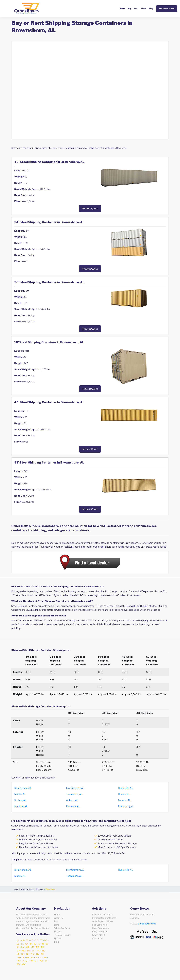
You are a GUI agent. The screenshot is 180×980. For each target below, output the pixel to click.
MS (29, 951)
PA (32, 957)
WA (41, 961)
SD (45, 957)
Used (144, 9)
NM (33, 954)
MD (33, 947)
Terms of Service (63, 935)
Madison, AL (21, 806)
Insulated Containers (103, 915)
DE (18, 944)
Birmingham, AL (23, 788)
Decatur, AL (124, 800)
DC (46, 940)
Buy (129, 9)
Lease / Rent (99, 935)
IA (31, 944)
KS (47, 944)
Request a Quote (167, 9)
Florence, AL (73, 806)
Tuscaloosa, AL (74, 794)
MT (34, 951)
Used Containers (100, 928)
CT (41, 940)
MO (24, 951)
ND (44, 951)
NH (23, 954)
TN (18, 961)
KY (18, 947)
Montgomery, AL (75, 788)
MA (27, 947)
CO (36, 940)
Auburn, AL (72, 800)
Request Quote (90, 209)
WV (18, 964)
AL (18, 940)
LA (22, 947)
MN (18, 951)
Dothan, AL (20, 800)
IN (43, 944)
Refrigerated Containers (104, 918)
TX (23, 961)
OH (18, 957)
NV (38, 954)
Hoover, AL (124, 794)
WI (46, 961)
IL (39, 944)
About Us (59, 918)
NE (18, 954)
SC (41, 957)
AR (22, 940)
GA (27, 944)
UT (27, 961)
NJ (28, 954)
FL (22, 944)
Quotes (58, 938)
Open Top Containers (103, 921)
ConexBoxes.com (147, 924)
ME (38, 947)
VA (32, 961)
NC (39, 951)
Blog (151, 9)
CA (32, 940)
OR (28, 957)
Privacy (58, 932)
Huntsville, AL (126, 788)
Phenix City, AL (126, 806)
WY (24, 964)
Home (122, 9)
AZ (27, 940)
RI (36, 957)
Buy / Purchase (100, 932)
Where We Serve (62, 928)
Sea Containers (100, 925)
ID (35, 944)
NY (43, 954)
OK (23, 957)
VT (36, 961)
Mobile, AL (20, 794)
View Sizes (98, 938)
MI (42, 947)
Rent (136, 9)
